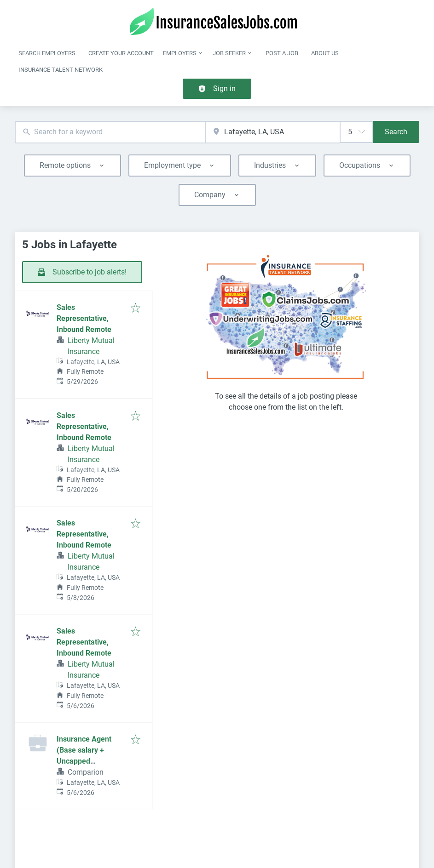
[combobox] (110, 132)
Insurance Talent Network (61, 70)
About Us (325, 53)
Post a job (282, 53)
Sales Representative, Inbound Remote (84, 318)
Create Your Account (121, 53)
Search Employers (47, 53)
